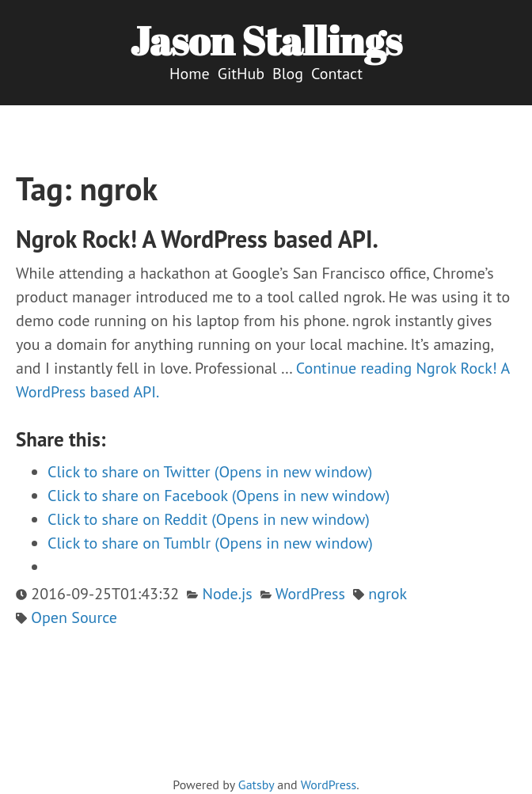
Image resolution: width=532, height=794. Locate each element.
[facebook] (280, 767)
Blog (288, 74)
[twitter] (248, 767)
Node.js (228, 594)
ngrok (388, 594)
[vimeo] (264, 767)
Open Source (74, 617)
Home (190, 74)
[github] (232, 767)
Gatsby (256, 785)
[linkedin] (296, 767)
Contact (337, 74)
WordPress (310, 594)
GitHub (241, 74)
